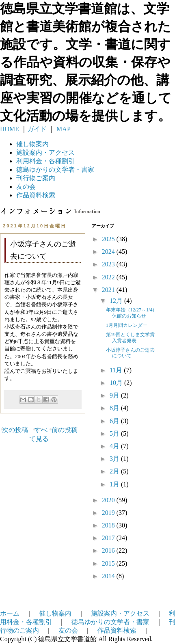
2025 (109, 239)
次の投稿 (15, 430)
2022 (109, 277)
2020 (109, 500)
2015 (109, 563)
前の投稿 (65, 430)
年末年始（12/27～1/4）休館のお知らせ (132, 313)
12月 (117, 301)
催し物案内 (32, 144)
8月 (115, 408)
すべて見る (39, 434)
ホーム (10, 613)
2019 (109, 513)
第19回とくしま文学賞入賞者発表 (130, 337)
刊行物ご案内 (36, 178)
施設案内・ (45, 152)
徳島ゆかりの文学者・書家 (110, 622)
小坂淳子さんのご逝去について (130, 353)
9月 (115, 395)
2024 (109, 252)
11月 (117, 370)
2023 (109, 264)
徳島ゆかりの (55, 170)
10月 (117, 383)
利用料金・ (45, 161)
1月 (115, 484)
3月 (115, 459)
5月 (115, 433)
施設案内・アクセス (120, 613)
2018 (109, 525)
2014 (109, 576)
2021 (109, 290)
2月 (115, 471)
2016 (109, 550)
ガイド (37, 129)
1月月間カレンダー (127, 325)
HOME (10, 129)
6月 (115, 421)
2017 (109, 538)
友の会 (26, 187)
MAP (63, 129)
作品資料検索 (36, 195)
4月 (115, 446)
